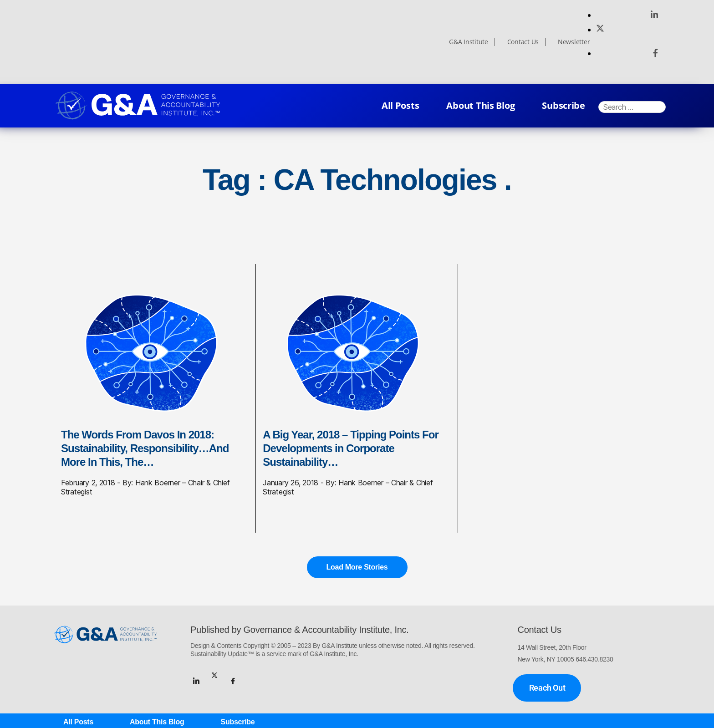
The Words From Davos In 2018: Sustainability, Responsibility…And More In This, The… (145, 448)
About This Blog (480, 105)
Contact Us (523, 42)
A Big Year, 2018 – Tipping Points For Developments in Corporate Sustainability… (350, 448)
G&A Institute (469, 42)
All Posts (400, 105)
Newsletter (574, 42)
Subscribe (564, 105)
